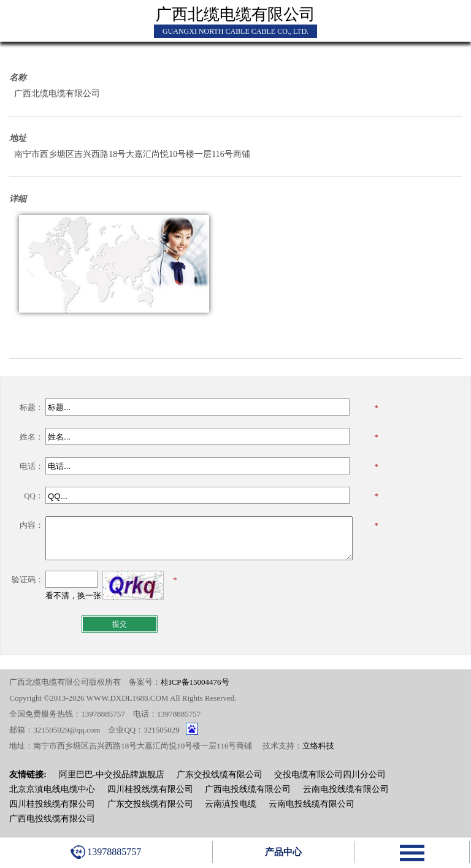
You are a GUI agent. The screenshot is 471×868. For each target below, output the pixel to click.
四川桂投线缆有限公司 (150, 789)
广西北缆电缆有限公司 (235, 14)
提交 (120, 624)
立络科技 (318, 746)
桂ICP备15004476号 (195, 682)
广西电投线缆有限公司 (248, 789)
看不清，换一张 (73, 596)
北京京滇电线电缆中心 (52, 789)
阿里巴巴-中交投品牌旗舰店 (112, 775)
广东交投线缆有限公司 (220, 775)
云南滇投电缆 (231, 804)
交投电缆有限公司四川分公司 (330, 775)
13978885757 (106, 852)
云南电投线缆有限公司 (346, 789)
